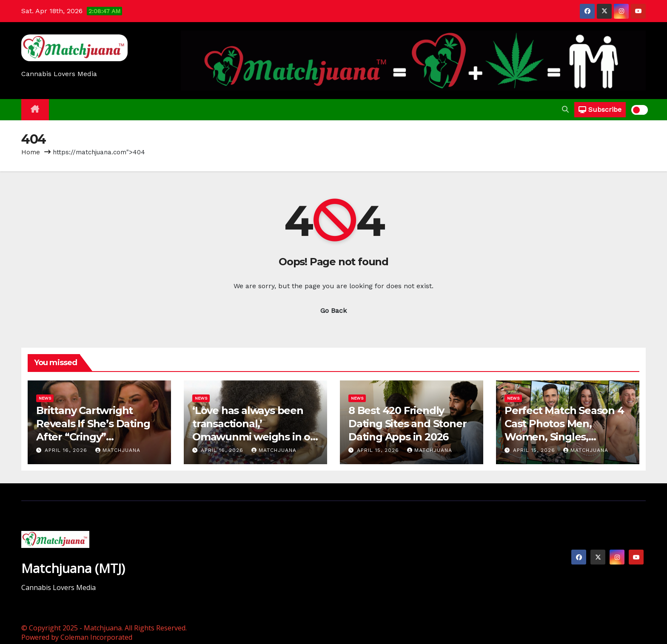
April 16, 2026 (67, 450)
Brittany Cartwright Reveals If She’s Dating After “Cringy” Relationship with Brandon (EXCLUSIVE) (93, 437)
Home (31, 152)
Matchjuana (118, 450)
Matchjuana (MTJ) (73, 568)
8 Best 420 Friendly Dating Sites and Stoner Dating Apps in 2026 (407, 424)
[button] (565, 109)
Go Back (333, 311)
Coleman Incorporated (96, 637)
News (45, 398)
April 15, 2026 (379, 450)
